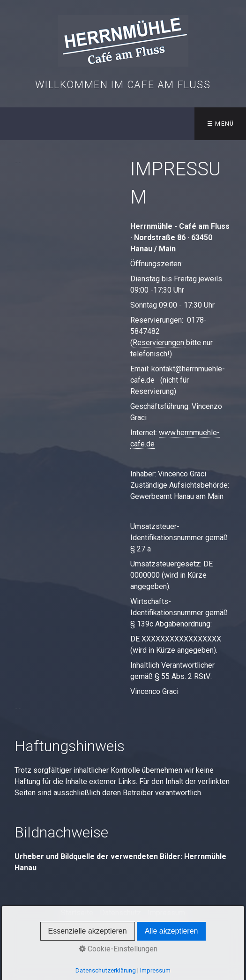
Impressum (166, 913)
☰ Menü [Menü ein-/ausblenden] (221, 124)
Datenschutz (120, 913)
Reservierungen (159, 343)
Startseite (77, 913)
